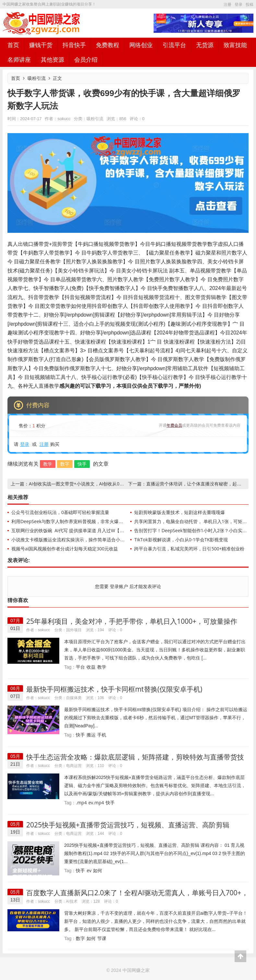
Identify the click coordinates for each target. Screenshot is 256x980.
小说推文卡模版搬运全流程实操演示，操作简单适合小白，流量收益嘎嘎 (84, 540)
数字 (65, 464)
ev (89, 870)
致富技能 (235, 45)
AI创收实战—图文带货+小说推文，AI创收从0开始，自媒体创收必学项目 (101, 484)
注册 (227, 4)
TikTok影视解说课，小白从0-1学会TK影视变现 (181, 540)
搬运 (91, 735)
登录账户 (119, 586)
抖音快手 (74, 45)
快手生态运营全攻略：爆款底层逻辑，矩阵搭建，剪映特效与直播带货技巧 (135, 761)
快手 (82, 464)
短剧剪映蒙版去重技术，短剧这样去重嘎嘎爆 (180, 512)
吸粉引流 (37, 78)
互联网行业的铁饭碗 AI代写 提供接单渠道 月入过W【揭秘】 (72, 530)
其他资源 (52, 59)
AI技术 (72, 901)
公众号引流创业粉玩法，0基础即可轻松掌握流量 (60, 512)
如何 (98, 870)
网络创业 (141, 45)
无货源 (205, 45)
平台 (80, 667)
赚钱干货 (41, 45)
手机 (102, 735)
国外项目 (74, 630)
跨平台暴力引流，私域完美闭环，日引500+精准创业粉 (189, 549)
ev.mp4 (96, 803)
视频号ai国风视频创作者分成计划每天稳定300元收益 (65, 549)
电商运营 (74, 766)
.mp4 (81, 803)
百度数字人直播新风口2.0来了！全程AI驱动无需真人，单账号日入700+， (137, 893)
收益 (91, 667)
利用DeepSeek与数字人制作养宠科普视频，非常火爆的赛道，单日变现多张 (88, 521)
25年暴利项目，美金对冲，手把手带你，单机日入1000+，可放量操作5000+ (132, 625)
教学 (48, 464)
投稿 (250, 4)
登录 (239, 4)
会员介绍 (86, 59)
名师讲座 (19, 59)
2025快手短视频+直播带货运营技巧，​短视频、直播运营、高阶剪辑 (128, 825)
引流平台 (174, 45)
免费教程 (108, 45)
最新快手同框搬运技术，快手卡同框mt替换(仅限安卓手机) (114, 689)
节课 (102, 938)
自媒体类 (74, 698)
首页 (13, 45)
